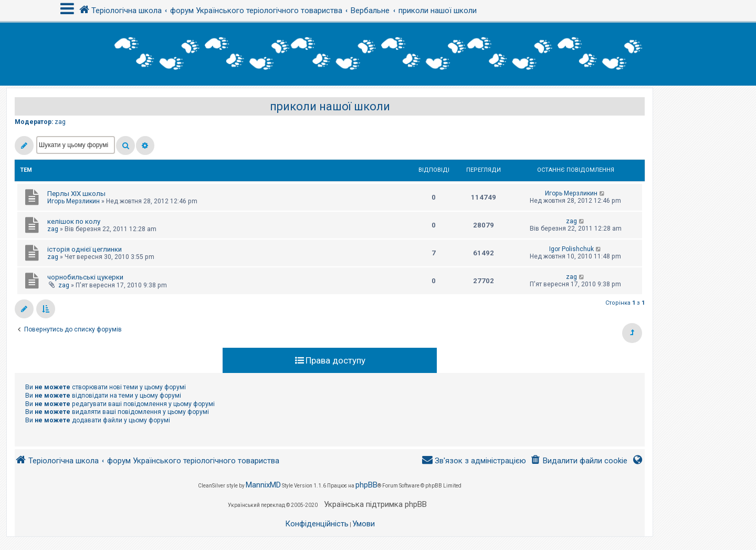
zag (60, 122)
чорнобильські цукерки (85, 277)
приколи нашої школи (330, 106)
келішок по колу (74, 221)
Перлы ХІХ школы (76, 194)
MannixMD (263, 485)
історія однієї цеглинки (85, 249)
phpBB (366, 485)
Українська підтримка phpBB (375, 504)
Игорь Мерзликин (73, 201)
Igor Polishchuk (571, 249)
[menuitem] (579, 461)
